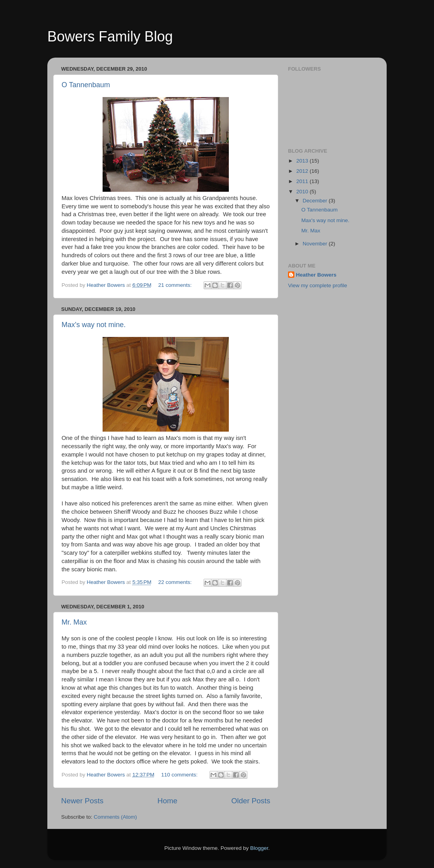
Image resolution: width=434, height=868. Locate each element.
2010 (303, 192)
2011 (303, 181)
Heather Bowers (316, 275)
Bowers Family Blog (110, 36)
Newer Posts (82, 801)
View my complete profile (318, 285)
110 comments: (180, 775)
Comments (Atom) (116, 817)
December (316, 201)
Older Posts (251, 801)
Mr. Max (74, 622)
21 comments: (176, 285)
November (316, 244)
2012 (303, 171)
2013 (303, 161)
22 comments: (176, 582)
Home (167, 801)
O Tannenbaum (86, 85)
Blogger (259, 848)
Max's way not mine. (94, 325)
